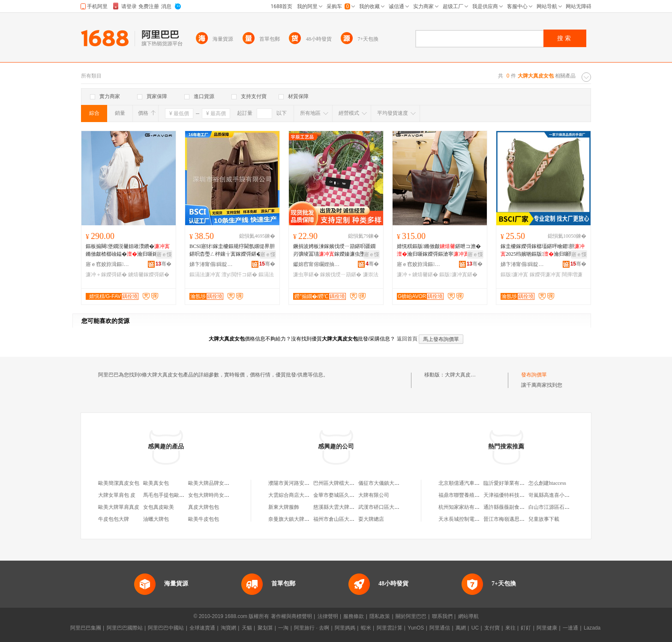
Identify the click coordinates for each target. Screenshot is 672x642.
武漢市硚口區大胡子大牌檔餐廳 (394, 507)
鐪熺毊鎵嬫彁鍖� (149, 275)
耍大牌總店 (371, 519)
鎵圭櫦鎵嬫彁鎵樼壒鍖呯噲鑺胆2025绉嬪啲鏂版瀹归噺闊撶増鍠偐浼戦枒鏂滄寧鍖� (543, 251)
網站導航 (468, 616)
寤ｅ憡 (164, 254)
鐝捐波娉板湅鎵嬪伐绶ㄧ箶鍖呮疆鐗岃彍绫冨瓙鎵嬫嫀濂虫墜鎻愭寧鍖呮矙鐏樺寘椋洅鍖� (334, 251)
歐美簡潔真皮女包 (119, 483)
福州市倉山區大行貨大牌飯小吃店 (352, 519)
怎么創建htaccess (547, 483)
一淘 (283, 628)
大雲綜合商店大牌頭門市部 (299, 495)
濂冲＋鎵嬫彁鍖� (106, 275)
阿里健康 (547, 628)
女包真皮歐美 (159, 507)
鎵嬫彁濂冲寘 (545, 275)
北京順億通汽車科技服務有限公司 (477, 483)
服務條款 (354, 616)
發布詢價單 (534, 375)
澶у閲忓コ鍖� (239, 275)
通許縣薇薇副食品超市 (509, 507)
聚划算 (265, 628)
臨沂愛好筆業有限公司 (509, 483)
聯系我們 (442, 616)
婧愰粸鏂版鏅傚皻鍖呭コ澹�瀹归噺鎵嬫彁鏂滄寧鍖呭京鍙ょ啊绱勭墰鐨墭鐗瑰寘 (439, 251)
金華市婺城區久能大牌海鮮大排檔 (352, 495)
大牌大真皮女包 (463, 375)
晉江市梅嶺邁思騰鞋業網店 (514, 519)
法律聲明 (328, 616)
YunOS (416, 628)
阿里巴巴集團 (86, 628)
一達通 (570, 628)
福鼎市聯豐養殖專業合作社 (469, 495)
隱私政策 (380, 616)
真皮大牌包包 (204, 507)
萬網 (461, 628)
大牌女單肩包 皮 (117, 495)
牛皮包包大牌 (114, 519)
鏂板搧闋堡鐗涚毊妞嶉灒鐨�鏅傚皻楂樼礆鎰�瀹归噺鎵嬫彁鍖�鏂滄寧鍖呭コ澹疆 (128, 251)
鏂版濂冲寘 (514, 275)
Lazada (592, 628)
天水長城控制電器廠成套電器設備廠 (480, 519)
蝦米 (366, 628)
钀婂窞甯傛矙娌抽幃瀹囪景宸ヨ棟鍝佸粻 (317, 264)
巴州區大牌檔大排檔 (336, 483)
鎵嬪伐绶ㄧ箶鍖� (341, 275)
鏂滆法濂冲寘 (205, 275)
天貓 (247, 628)
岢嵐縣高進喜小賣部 (552, 495)
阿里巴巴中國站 (166, 628)
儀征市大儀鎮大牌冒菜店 (387, 483)
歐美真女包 (156, 483)
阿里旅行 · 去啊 (312, 628)
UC (475, 628)
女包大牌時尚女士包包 (214, 495)
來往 (510, 628)
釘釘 (526, 628)
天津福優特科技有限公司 (512, 495)
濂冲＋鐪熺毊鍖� (417, 275)
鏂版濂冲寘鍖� (458, 275)
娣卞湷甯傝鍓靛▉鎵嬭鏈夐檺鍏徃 (213, 264)
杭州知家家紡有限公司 (464, 507)
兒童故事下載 (544, 519)
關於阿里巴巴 (411, 616)
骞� (163, 264)
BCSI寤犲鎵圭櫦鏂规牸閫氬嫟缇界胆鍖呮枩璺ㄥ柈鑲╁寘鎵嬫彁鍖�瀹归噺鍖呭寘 (232, 251)
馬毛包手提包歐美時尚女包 (174, 495)
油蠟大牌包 (156, 519)
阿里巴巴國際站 (125, 628)
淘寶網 (228, 628)
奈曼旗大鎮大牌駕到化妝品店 (302, 519)
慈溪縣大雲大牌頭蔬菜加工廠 (347, 507)
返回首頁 (407, 339)
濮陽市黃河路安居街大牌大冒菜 (304, 483)
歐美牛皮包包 (204, 519)
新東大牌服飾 (284, 507)
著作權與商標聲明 (291, 616)
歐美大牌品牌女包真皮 (214, 483)
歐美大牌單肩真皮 (119, 507)
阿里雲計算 (390, 628)
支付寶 (492, 628)
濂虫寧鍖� (306, 275)
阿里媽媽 (345, 628)
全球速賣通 (202, 628)
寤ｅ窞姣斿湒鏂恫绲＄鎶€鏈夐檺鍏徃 (109, 264)
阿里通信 (440, 628)
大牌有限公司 (374, 495)
